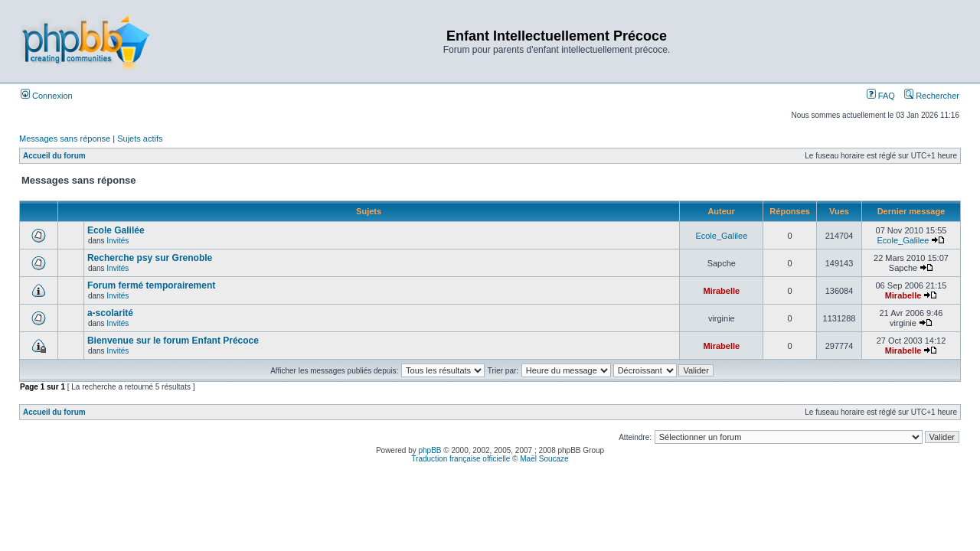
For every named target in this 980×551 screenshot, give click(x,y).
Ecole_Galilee (721, 236)
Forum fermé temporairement (151, 285)
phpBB (430, 450)
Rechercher (932, 96)
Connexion (47, 96)
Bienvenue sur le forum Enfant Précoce (173, 341)
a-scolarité (110, 313)
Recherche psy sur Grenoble (150, 258)
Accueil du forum (54, 156)
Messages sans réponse (65, 139)
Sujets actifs (140, 139)
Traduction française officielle (461, 459)
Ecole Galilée (116, 230)
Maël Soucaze (544, 459)
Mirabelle (721, 291)
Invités (118, 241)
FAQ (881, 96)
